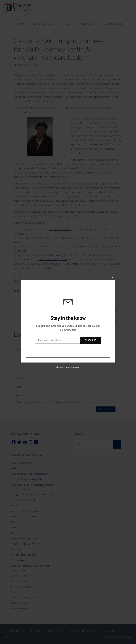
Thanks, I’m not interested (68, 367)
